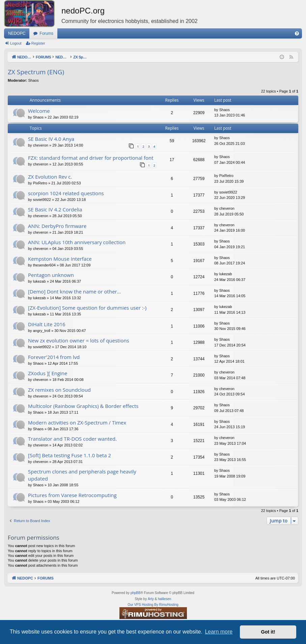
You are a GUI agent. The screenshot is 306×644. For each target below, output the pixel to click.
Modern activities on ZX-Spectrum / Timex (77, 422)
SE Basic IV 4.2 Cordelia (55, 209)
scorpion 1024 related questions (66, 193)
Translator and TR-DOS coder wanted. (72, 439)
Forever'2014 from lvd (54, 357)
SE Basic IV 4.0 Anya (51, 139)
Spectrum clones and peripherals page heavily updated (82, 475)
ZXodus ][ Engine (48, 373)
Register (38, 43)
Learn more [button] (219, 632)
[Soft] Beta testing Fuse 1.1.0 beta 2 (69, 455)
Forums (46, 33)
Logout (16, 43)
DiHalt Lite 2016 (47, 324)
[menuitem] (297, 33)
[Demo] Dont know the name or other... (75, 291)
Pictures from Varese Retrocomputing (72, 495)
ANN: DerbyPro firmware (57, 226)
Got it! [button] (268, 632)
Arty (151, 599)
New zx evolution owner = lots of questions (79, 340)
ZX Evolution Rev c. (50, 177)
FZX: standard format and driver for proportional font (91, 158)
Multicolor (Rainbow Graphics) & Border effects (83, 406)
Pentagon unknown (51, 275)
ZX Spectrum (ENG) (36, 72)
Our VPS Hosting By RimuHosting (153, 605)
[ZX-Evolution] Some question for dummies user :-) (87, 308)
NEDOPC (17, 33)
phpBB (136, 593)
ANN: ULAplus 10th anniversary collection (77, 242)
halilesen (164, 599)
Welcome (39, 111)
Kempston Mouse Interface (60, 259)
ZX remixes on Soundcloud (59, 390)
